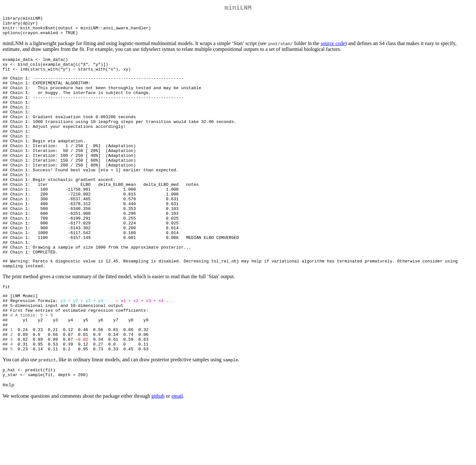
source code (333, 48)
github (158, 457)
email (177, 457)
